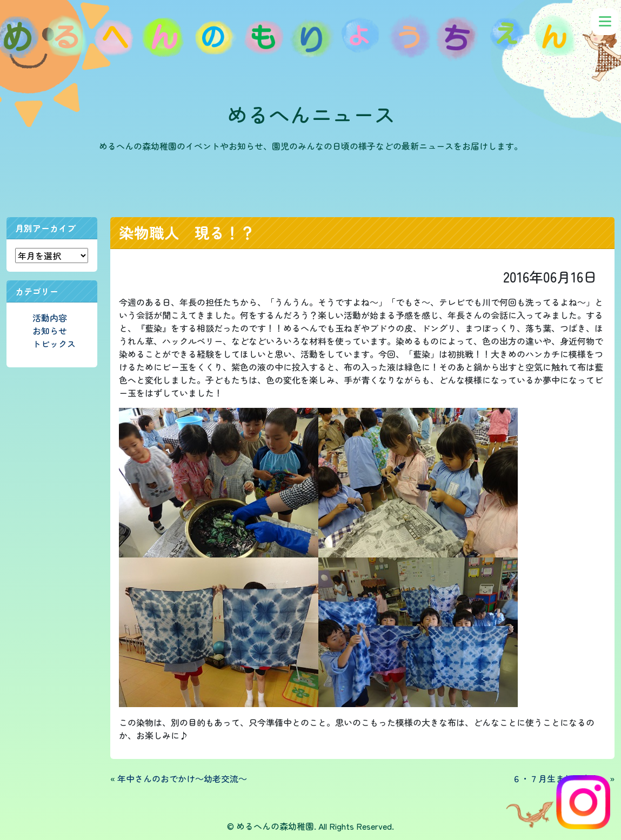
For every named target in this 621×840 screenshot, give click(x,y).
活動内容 (50, 318)
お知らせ (50, 331)
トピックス (54, 344)
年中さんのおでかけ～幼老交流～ (182, 778)
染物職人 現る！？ (187, 232)
